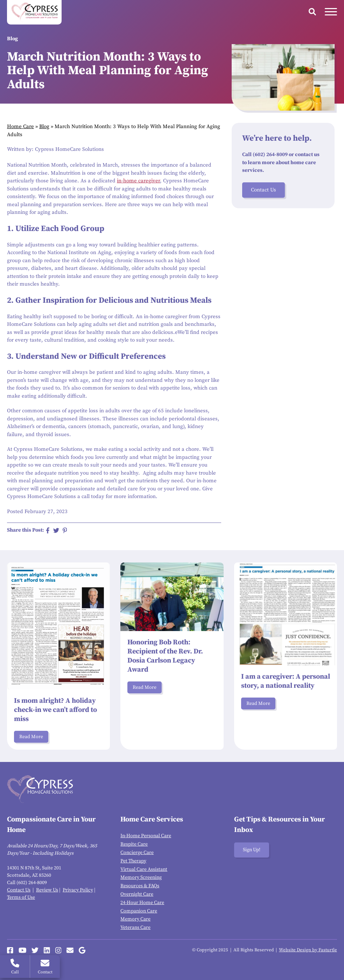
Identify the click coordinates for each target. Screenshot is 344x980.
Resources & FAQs (140, 886)
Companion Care (139, 911)
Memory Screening (141, 877)
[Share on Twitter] (56, 530)
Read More (31, 737)
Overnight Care (137, 894)
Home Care (20, 127)
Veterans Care (135, 927)
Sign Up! (252, 850)
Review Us (47, 890)
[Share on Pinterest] (65, 530)
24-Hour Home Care (142, 903)
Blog (44, 127)
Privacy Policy (78, 890)
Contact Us (264, 190)
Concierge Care (137, 853)
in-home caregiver (138, 181)
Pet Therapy (133, 861)
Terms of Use (21, 897)
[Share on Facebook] (48, 530)
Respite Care (134, 844)
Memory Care (135, 919)
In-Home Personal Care (146, 836)
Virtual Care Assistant (144, 869)
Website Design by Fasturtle (308, 950)
